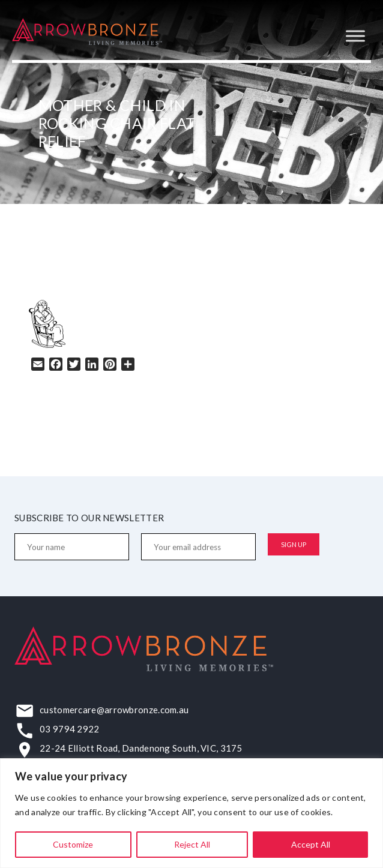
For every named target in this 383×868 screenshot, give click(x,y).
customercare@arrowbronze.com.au (114, 710)
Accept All (311, 844)
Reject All (192, 844)
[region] (191, 813)
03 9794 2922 (70, 729)
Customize (73, 844)
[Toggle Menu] (355, 36)
